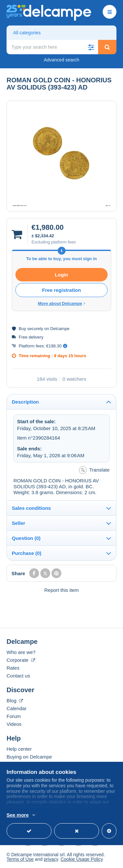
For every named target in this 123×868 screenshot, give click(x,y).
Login (61, 275)
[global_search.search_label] (52, 47)
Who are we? (21, 652)
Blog (15, 701)
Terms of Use (20, 859)
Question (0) (26, 538)
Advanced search (61, 60)
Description (25, 402)
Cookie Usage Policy (82, 859)
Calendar (17, 708)
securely (35, 329)
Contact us (18, 676)
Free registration (61, 290)
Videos (14, 724)
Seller (19, 523)
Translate (94, 470)
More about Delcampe (61, 303)
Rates (13, 668)
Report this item (61, 590)
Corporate (21, 660)
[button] (91, 47)
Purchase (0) (27, 553)
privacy (51, 859)
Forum (14, 716)
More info (54, 815)
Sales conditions (31, 508)
